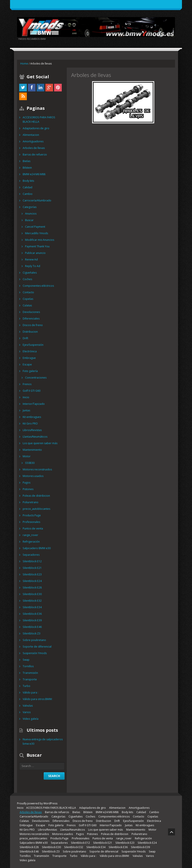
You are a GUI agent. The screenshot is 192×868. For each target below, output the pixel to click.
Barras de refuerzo (34, 155)
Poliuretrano (30, 502)
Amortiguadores (33, 141)
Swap (26, 660)
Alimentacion (31, 135)
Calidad (27, 187)
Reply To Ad (33, 266)
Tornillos (28, 666)
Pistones (28, 489)
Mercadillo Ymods (36, 233)
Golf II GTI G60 (32, 391)
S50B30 (30, 463)
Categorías (29, 207)
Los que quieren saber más (40, 443)
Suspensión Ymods (34, 653)
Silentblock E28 (32, 588)
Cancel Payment (35, 227)
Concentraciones (36, 378)
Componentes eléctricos (38, 286)
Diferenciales (31, 319)
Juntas (26, 410)
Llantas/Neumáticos (35, 437)
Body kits (28, 181)
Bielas (26, 161)
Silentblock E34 (32, 607)
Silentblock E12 (32, 561)
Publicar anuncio (35, 253)
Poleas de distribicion (36, 496)
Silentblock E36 (32, 614)
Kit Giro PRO (30, 424)
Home (24, 64)
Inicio (26, 397)
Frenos (27, 384)
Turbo (27, 686)
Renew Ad (31, 259)
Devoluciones (31, 312)
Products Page (32, 515)
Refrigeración (31, 542)
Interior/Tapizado (34, 404)
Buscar (29, 220)
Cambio (28, 194)
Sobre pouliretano (34, 640)
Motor (27, 456)
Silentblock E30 (32, 594)
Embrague (29, 358)
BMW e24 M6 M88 (34, 174)
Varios (27, 712)
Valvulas (28, 706)
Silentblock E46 (32, 627)
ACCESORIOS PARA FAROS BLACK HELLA (43, 120)
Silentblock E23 (32, 574)
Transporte (30, 679)
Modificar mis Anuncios (39, 240)
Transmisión (30, 673)
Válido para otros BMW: (37, 699)
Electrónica (29, 351)
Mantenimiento (32, 450)
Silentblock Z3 (31, 633)
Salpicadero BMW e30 (36, 548)
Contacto (28, 292)
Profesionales (31, 522)
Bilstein (27, 168)
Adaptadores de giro (36, 128)
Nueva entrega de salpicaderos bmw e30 (42, 741)
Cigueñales (29, 273)
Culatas (27, 305)
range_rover (30, 535)
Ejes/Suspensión (33, 345)
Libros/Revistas (32, 430)
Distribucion (30, 332)
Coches (27, 279)
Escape (27, 364)
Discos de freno (33, 325)
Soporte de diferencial (37, 647)
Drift (25, 338)
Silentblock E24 (32, 581)
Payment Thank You (37, 246)
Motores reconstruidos (37, 469)
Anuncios (31, 214)
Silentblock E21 (32, 568)
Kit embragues (32, 417)
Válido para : (31, 692)
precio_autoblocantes (36, 509)
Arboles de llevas (33, 148)
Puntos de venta (33, 528)
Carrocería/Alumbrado (37, 200)
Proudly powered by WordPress (37, 803)
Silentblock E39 (32, 620)
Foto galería (30, 371)
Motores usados (33, 476)
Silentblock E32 (32, 601)
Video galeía (30, 719)
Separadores (31, 555)
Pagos (27, 483)
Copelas (28, 299)
